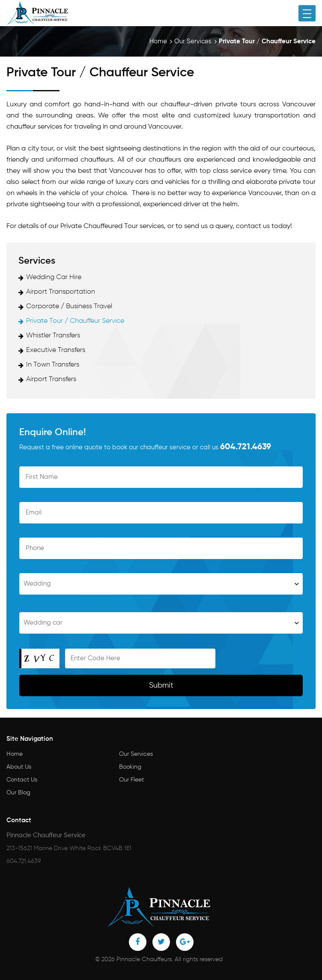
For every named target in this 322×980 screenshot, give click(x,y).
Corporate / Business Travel (69, 307)
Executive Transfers (56, 350)
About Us (19, 767)
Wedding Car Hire (54, 277)
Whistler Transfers (53, 336)
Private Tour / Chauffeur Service (75, 321)
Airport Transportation (61, 292)
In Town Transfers (53, 365)
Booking (130, 767)
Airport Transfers (51, 379)
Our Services (193, 41)
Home (158, 41)
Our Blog (18, 793)
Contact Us (22, 780)
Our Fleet (131, 780)
